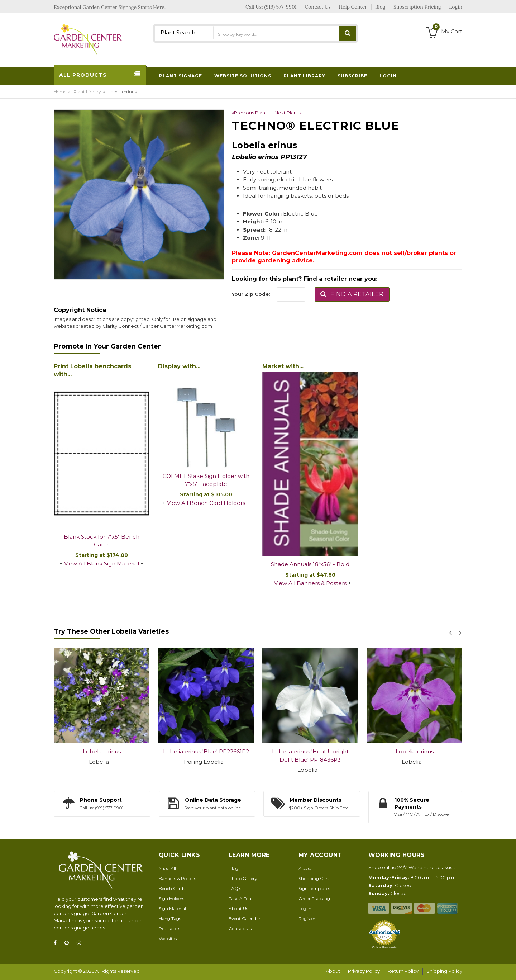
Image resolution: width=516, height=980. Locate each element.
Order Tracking (314, 898)
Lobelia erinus (102, 751)
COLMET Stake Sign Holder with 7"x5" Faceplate (206, 480)
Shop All (167, 868)
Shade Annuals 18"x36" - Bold (310, 564)
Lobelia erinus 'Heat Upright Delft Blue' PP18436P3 (310, 756)
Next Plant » (288, 113)
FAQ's (235, 888)
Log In (305, 908)
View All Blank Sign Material (102, 564)
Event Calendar (245, 919)
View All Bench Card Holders (206, 503)
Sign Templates (314, 888)
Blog (233, 868)
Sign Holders (171, 898)
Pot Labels (169, 929)
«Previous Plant (249, 113)
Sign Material (172, 908)
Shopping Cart (314, 878)
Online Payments (384, 947)
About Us (238, 908)
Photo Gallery (243, 878)
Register (307, 919)
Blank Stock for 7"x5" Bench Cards (102, 541)
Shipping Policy (444, 971)
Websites (168, 939)
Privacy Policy (364, 971)
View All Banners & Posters (310, 583)
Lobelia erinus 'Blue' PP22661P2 (206, 751)
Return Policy (403, 971)
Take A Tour (241, 898)
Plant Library (87, 92)
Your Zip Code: (251, 294)
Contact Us (240, 929)
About (333, 971)
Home (60, 92)
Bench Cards (172, 888)
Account (307, 868)
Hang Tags (170, 919)
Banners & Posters (177, 878)
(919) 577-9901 (281, 7)
